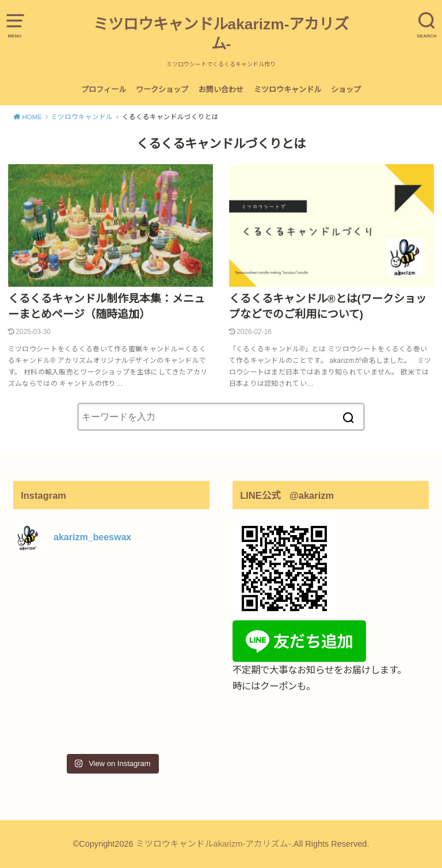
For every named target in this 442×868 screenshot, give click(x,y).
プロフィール (104, 90)
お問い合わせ (221, 90)
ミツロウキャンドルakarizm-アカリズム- (221, 34)
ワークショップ (162, 90)
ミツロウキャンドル (287, 90)
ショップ (346, 90)
